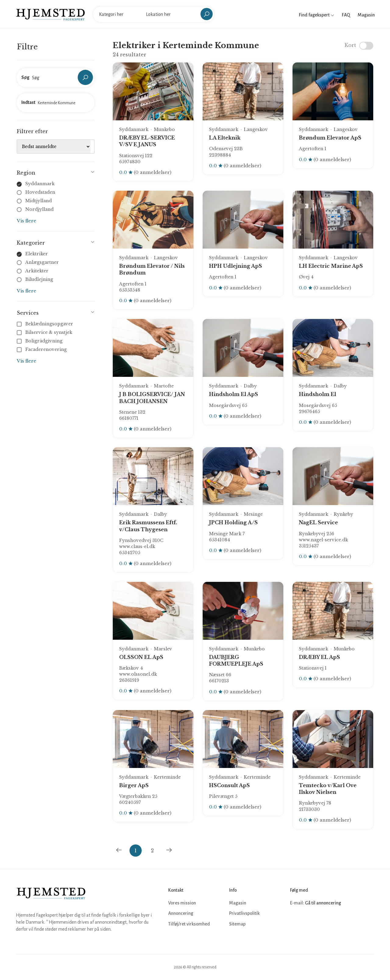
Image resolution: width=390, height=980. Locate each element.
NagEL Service (318, 522)
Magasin (366, 15)
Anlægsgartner (42, 262)
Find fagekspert (317, 15)
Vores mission (182, 903)
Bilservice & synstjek (45, 332)
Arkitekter (37, 271)
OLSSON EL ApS (141, 657)
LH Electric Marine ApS (331, 266)
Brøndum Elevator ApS (330, 138)
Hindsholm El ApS (234, 394)
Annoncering (181, 913)
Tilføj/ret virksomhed (189, 924)
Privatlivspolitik (244, 913)
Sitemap (237, 924)
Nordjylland (39, 209)
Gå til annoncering (323, 903)
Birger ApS (134, 785)
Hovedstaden (40, 192)
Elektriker (37, 254)
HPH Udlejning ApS (236, 266)
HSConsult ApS (229, 785)
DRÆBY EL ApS (319, 657)
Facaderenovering (42, 349)
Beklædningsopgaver (46, 324)
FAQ (346, 15)
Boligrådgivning (40, 341)
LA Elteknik (225, 138)
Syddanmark (40, 184)
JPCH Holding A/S (233, 522)
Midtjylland (39, 201)
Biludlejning (39, 279)
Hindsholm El (317, 394)
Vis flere (27, 221)
